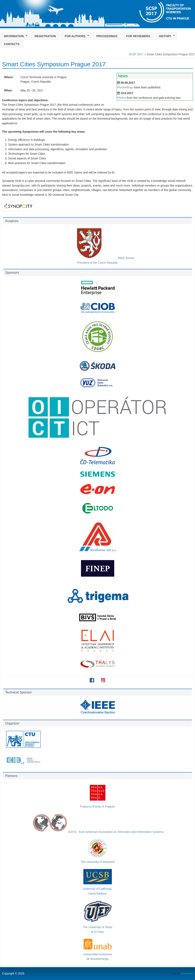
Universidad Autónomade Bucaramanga (98, 954)
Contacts (12, 44)
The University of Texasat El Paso (98, 927)
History (165, 36)
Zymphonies (187, 973)
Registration (45, 36)
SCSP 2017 (136, 54)
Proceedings (107, 36)
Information (14, 36)
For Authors (75, 36)
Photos (122, 98)
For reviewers (138, 36)
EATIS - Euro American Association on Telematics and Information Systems (97, 832)
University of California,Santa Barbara (98, 889)
